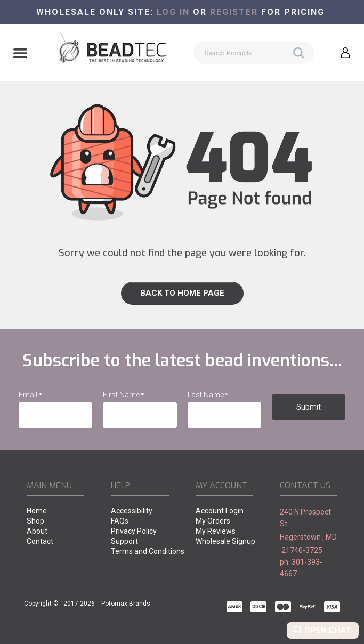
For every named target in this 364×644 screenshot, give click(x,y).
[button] (20, 54)
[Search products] (254, 53)
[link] (182, 293)
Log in (173, 12)
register (234, 12)
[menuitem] (55, 512)
